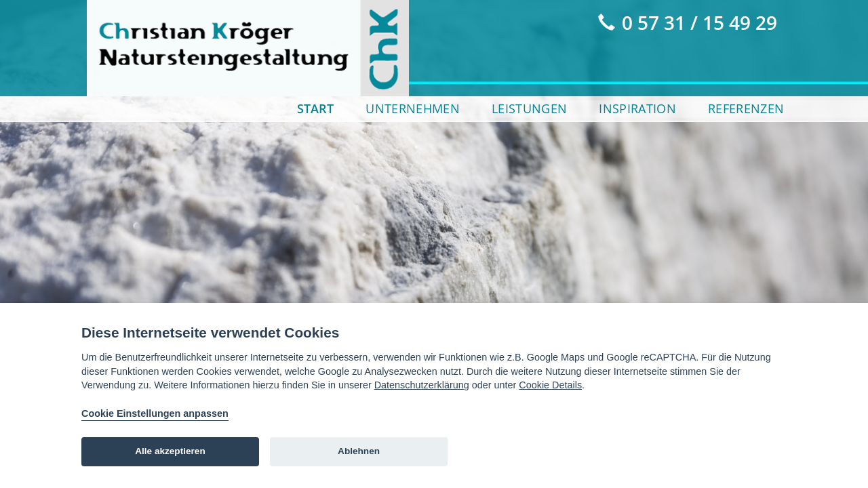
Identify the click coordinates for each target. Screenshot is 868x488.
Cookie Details (550, 385)
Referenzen (746, 108)
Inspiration (637, 108)
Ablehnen (359, 451)
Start (315, 108)
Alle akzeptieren (170, 451)
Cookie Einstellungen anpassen (155, 413)
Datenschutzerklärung (422, 385)
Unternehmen (413, 108)
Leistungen (529, 108)
